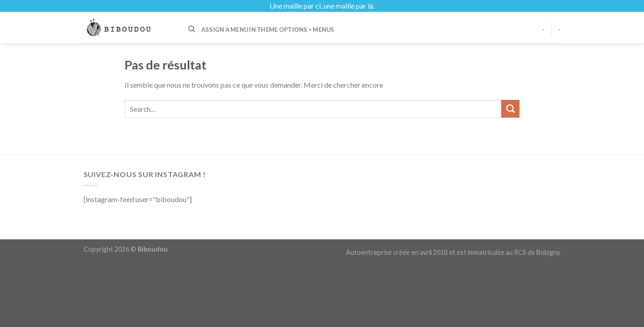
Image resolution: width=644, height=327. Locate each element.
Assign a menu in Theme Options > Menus (268, 30)
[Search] (192, 29)
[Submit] (510, 109)
